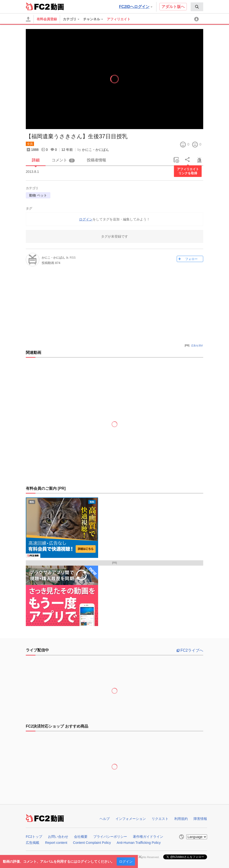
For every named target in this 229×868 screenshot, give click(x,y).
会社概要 (81, 837)
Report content (56, 843)
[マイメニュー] (197, 19)
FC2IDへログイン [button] (136, 7)
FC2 (38, 6)
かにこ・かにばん (95, 150)
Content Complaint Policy (92, 843)
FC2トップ (34, 837)
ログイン (126, 861)
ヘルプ (105, 819)
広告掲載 (33, 843)
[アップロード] (28, 19)
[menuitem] (197, 7)
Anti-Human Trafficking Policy (139, 843)
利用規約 (181, 819)
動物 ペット (38, 195)
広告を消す (197, 346)
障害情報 (200, 819)
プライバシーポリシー (110, 837)
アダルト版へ (173, 7)
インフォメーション (131, 819)
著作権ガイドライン (148, 837)
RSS (73, 258)
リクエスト (160, 819)
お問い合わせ (58, 837)
